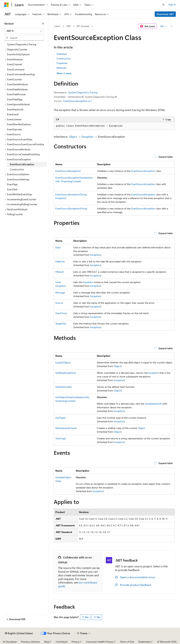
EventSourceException (143, 171)
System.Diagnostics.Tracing (83, 92)
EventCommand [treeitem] (16, 69)
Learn (57, 26)
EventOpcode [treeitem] (14, 129)
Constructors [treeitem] (17, 169)
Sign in (172, 4)
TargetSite (61, 323)
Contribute (62, 642)
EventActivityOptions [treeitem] (18, 54)
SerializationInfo (153, 404)
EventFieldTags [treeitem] (15, 99)
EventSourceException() (68, 171)
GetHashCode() (64, 387)
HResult (60, 272)
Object (73, 137)
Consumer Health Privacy (100, 642)
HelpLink (60, 261)
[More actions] (171, 26)
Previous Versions (30, 642)
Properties (62, 63)
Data (58, 247)
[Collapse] (43, 24)
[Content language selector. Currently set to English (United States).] (19, 633)
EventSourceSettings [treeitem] (18, 179)
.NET (68, 26)
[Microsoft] (7, 5)
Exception (87, 137)
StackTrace (61, 313)
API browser (83, 26)
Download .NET (165, 14)
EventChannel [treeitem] (14, 64)
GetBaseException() (66, 373)
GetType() (60, 418)
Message (60, 292)
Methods (61, 68)
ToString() (61, 438)
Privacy (75, 642)
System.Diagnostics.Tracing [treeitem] (22, 44)
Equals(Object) (63, 362)
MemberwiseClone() (66, 428)
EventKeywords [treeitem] (15, 109)
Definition (62, 54)
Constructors (64, 58)
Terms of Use (127, 642)
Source (59, 303)
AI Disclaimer (10, 642)
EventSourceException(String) (71, 208)
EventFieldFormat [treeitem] (16, 94)
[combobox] (24, 31)
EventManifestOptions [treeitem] (19, 124)
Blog (46, 642)
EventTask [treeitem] (12, 189)
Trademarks (144, 642)
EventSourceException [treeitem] (22, 164)
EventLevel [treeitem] (13, 114)
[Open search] (163, 5)
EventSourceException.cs (77, 101)
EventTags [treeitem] (12, 184)
